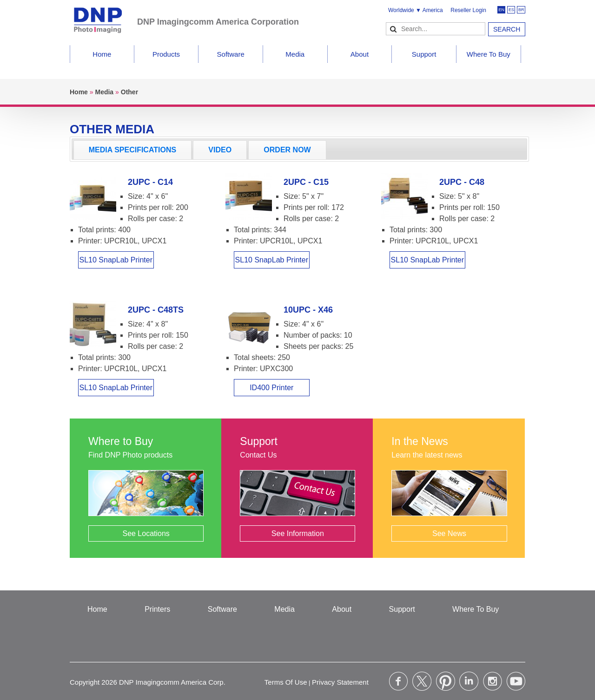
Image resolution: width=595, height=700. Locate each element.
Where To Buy (489, 54)
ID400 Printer (271, 388)
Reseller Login (468, 10)
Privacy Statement (340, 682)
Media (295, 54)
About (360, 54)
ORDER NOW (287, 150)
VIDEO (220, 150)
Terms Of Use (286, 682)
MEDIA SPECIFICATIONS (132, 150)
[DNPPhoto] (103, 16)
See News (449, 533)
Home (102, 54)
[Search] (436, 29)
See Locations (146, 533)
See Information (298, 533)
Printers (157, 609)
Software (231, 54)
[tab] (132, 150)
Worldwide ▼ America (416, 10)
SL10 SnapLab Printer (116, 260)
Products (166, 54)
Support (424, 54)
